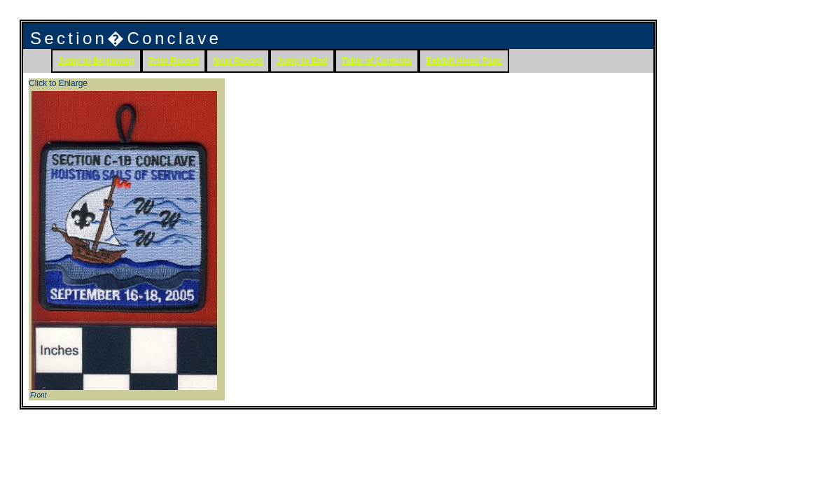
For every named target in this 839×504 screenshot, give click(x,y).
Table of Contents (377, 61)
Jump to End (302, 61)
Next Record (238, 61)
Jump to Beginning (96, 61)
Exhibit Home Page (464, 61)
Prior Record (174, 61)
